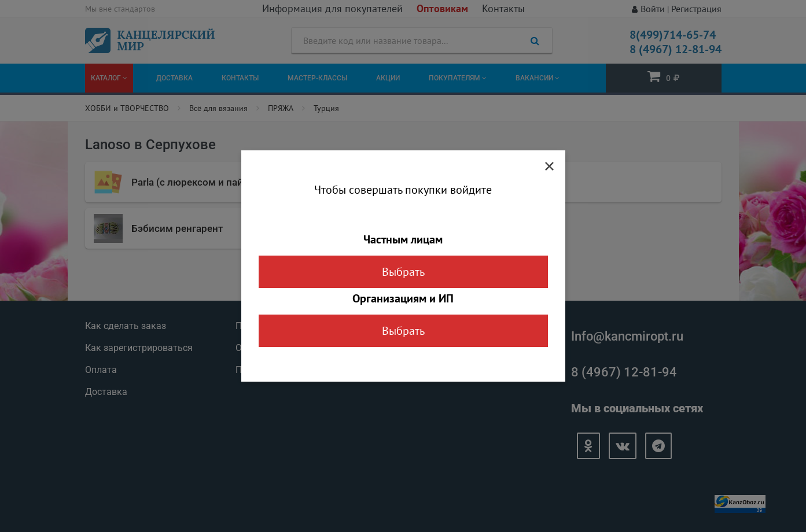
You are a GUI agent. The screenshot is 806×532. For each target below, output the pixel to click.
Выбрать (403, 272)
